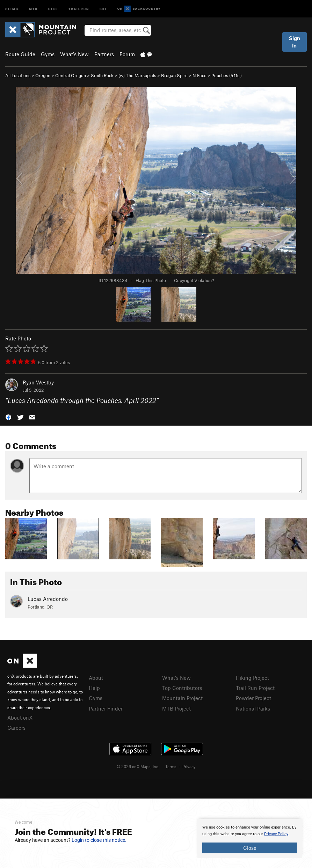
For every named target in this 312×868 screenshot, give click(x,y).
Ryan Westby (38, 382)
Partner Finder (106, 708)
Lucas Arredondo (48, 599)
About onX (20, 718)
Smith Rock (102, 75)
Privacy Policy (276, 834)
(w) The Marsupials (137, 75)
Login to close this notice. (99, 840)
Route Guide (20, 54)
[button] (8, 417)
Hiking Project (252, 678)
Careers (16, 728)
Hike (53, 9)
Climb (12, 9)
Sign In (295, 42)
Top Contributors (182, 688)
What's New (74, 54)
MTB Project (176, 708)
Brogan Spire (174, 75)
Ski (103, 9)
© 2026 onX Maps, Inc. (138, 766)
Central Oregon (71, 75)
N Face (199, 75)
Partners (104, 54)
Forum (127, 54)
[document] (250, 839)
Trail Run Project (255, 688)
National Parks (253, 708)
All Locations (18, 75)
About (96, 678)
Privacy (189, 766)
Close (250, 848)
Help (94, 688)
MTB (33, 9)
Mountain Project (182, 698)
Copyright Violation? (194, 280)
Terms (171, 766)
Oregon (43, 75)
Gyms (48, 54)
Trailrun (79, 9)
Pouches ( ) (227, 75)
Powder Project (253, 698)
